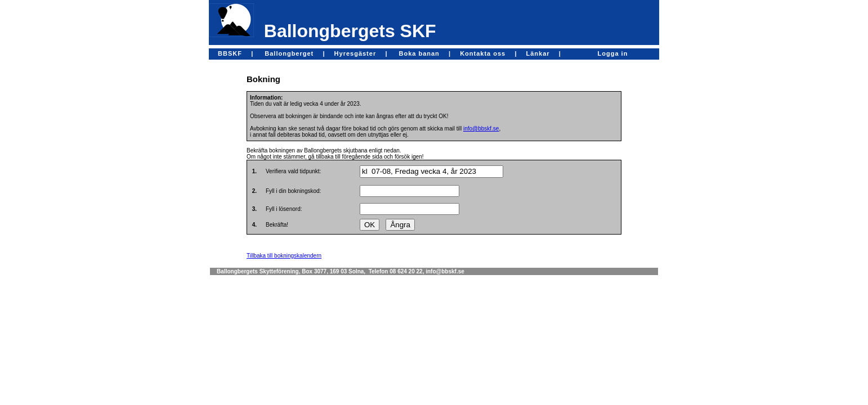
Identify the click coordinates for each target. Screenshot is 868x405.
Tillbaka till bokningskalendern (284, 256)
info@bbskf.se (481, 129)
